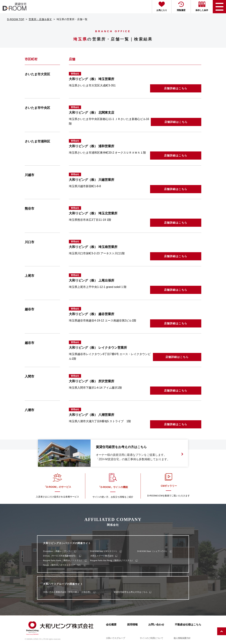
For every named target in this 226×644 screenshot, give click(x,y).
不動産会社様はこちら (188, 624)
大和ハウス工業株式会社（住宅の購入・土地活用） (67, 592)
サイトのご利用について (151, 638)
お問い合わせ (156, 624)
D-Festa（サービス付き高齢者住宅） (60, 556)
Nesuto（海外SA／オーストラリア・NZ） (63, 565)
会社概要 (111, 624)
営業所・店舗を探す (40, 19)
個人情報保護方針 (182, 638)
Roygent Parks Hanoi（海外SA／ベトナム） (63, 560)
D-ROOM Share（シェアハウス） (153, 551)
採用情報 (132, 624)
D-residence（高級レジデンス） (58, 551)
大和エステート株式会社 (102, 556)
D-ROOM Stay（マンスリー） (104, 551)
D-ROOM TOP (16, 19)
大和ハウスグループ (115, 638)
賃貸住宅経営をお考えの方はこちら (131, 592)
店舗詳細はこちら (176, 88)
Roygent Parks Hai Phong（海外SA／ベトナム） (112, 560)
